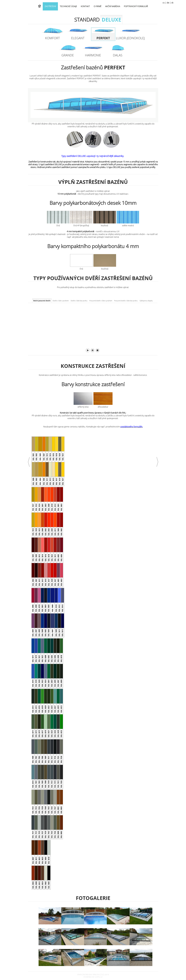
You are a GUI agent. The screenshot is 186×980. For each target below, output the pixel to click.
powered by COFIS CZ (93, 977)
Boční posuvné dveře (42, 301)
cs (164, 3)
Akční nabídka (113, 6)
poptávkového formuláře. (132, 427)
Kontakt (85, 6)
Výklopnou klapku (146, 301)
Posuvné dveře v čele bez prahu (126, 301)
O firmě (98, 6)
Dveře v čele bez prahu (79, 301)
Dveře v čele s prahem (61, 301)
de (168, 3)
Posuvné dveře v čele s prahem (101, 301)
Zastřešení (50, 6)
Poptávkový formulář (136, 6)
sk (172, 3)
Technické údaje (68, 6)
